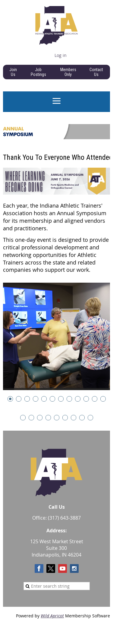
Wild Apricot (52, 616)
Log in (61, 55)
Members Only (68, 72)
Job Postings (38, 72)
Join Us (13, 72)
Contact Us (96, 72)
